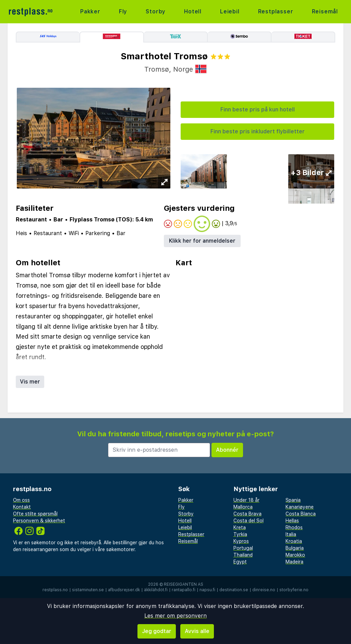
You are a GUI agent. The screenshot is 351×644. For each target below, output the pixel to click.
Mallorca (243, 507)
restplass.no (55, 590)
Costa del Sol (249, 521)
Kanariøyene (300, 507)
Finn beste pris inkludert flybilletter (258, 131)
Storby (156, 11)
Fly (123, 11)
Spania (293, 500)
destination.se (234, 590)
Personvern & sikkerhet (39, 521)
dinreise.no (264, 590)
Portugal (243, 548)
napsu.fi (207, 590)
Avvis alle (197, 631)
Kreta (240, 527)
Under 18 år (246, 500)
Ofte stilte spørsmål (35, 514)
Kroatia (294, 541)
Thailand (243, 555)
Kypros (241, 541)
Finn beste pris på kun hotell (258, 110)
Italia (291, 534)
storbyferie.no (294, 590)
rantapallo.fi (184, 590)
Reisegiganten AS (184, 584)
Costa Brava (247, 514)
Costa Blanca (301, 514)
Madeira (294, 562)
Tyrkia (240, 534)
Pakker (90, 11)
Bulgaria (295, 548)
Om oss (21, 500)
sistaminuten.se (88, 590)
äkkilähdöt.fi (156, 590)
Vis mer (30, 382)
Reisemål (325, 11)
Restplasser (276, 11)
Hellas (292, 521)
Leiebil (230, 11)
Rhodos (294, 527)
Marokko (295, 555)
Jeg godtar (157, 631)
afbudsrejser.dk (124, 590)
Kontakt (22, 507)
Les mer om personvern (175, 616)
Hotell (193, 11)
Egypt (240, 562)
